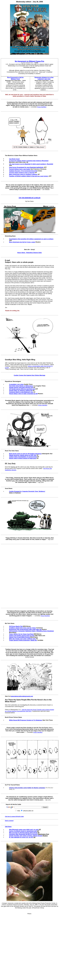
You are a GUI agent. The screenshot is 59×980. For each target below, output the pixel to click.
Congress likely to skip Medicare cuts (21, 392)
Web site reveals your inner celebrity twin (22, 639)
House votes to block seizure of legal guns (23, 458)
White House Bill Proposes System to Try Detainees (26, 720)
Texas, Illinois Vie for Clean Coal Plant (21, 634)
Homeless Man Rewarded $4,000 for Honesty (23, 834)
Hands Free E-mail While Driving (19, 637)
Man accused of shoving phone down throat (23, 833)
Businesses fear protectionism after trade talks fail (25, 629)
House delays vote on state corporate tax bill (23, 394)
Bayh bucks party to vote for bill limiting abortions (25, 454)
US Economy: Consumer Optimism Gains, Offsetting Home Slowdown (31, 631)
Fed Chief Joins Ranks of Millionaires (21, 386)
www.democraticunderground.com (22, 696)
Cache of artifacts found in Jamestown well (23, 831)
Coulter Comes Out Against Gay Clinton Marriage (29, 375)
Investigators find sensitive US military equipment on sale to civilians (31, 239)
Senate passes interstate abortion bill (21, 387)
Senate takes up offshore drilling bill (21, 391)
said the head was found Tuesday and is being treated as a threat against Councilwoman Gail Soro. (29, 710)
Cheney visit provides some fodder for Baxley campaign (27, 788)
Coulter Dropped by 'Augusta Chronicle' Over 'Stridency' (27, 491)
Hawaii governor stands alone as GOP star (23, 455)
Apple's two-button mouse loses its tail (22, 636)
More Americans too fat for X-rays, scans (22, 242)
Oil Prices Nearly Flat (16, 626)
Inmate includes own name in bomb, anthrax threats (26, 836)
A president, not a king (16, 384)
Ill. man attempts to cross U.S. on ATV (21, 837)
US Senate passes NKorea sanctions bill (22, 389)
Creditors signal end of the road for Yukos (23, 628)
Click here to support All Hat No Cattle (14, 817)
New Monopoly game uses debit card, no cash (24, 829)
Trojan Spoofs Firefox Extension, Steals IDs (23, 640)
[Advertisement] (30, 576)
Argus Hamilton (42, 107)
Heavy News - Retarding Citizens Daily (29, 253)
